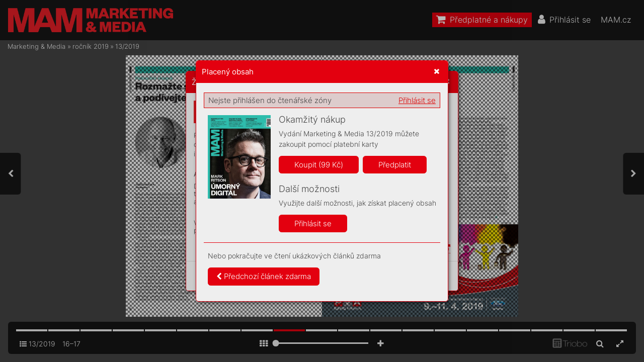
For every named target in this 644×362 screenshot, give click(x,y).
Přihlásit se (417, 100)
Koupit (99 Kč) (319, 165)
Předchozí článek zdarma (264, 276)
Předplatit (395, 165)
